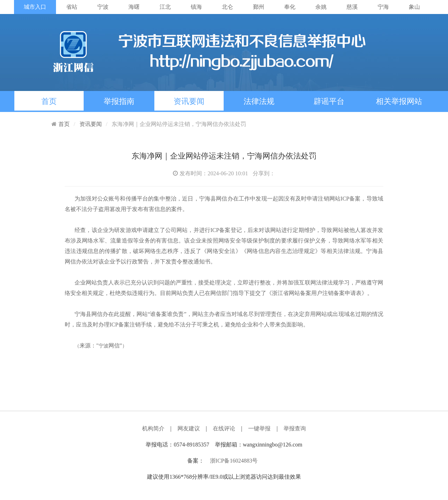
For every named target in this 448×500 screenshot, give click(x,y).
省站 (72, 7)
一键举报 (259, 428)
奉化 (290, 7)
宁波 (103, 7)
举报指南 (119, 101)
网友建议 (189, 428)
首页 (49, 101)
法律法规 (259, 101)
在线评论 (224, 428)
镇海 (196, 7)
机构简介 (153, 428)
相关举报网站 (399, 101)
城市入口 (35, 7)
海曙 (134, 7)
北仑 (227, 7)
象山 (414, 7)
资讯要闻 (189, 101)
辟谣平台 (329, 101)
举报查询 (295, 428)
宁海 (383, 7)
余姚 (321, 7)
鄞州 (259, 7)
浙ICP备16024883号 (234, 461)
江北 (165, 7)
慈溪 (352, 7)
